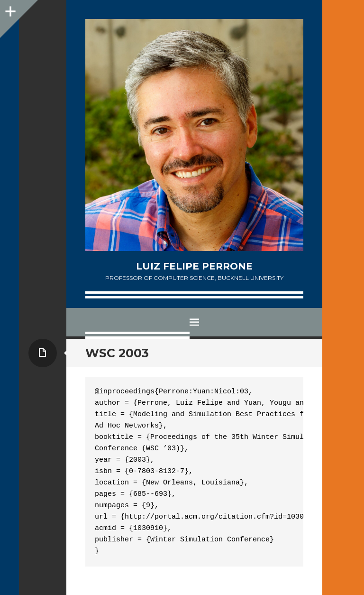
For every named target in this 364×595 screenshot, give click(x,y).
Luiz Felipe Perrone (194, 266)
